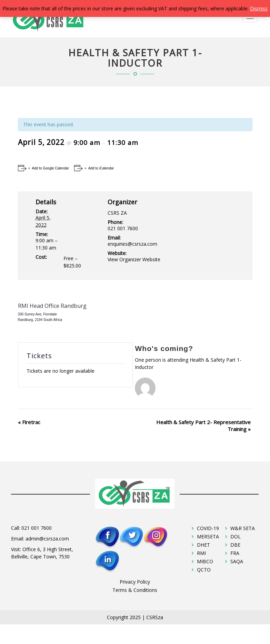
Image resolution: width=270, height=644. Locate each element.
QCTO (204, 570)
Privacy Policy (135, 582)
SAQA (237, 561)
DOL (236, 536)
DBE (235, 545)
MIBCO (205, 561)
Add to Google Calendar (50, 168)
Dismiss (259, 8)
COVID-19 (208, 528)
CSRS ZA (117, 213)
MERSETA (208, 536)
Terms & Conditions (135, 590)
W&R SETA (243, 528)
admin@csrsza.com (47, 539)
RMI (201, 553)
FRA (235, 553)
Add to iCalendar (101, 168)
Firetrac (29, 422)
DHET (203, 545)
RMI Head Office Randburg (52, 306)
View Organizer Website (134, 259)
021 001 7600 (37, 528)
